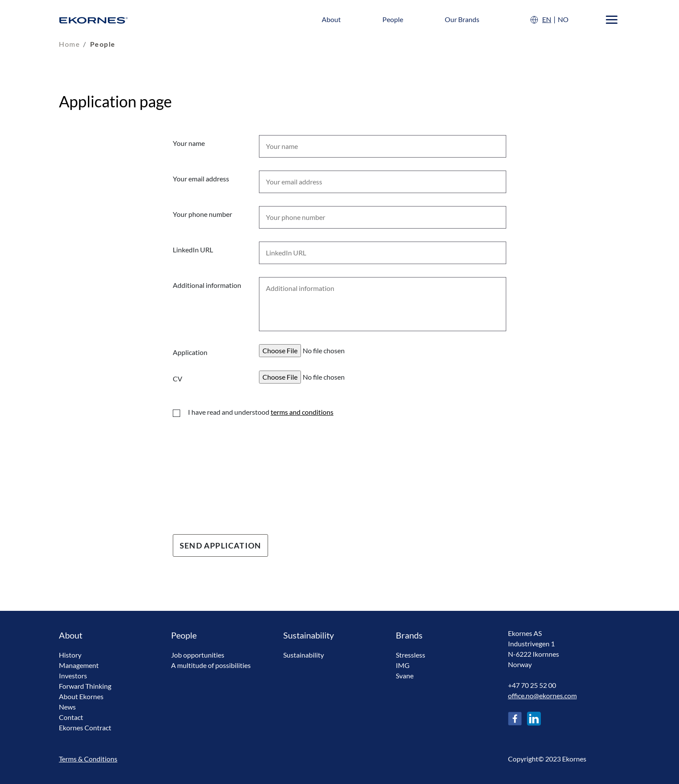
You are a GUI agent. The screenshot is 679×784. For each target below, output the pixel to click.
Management (79, 665)
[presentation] (239, 469)
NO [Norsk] (563, 19)
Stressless (411, 655)
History (70, 655)
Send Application (220, 545)
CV (178, 379)
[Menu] (612, 20)
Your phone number (202, 214)
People (393, 19)
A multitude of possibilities (211, 665)
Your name (189, 143)
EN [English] (547, 19)
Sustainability (304, 655)
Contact (71, 717)
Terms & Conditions (88, 759)
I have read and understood (261, 412)
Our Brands (462, 19)
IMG (403, 665)
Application (190, 352)
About (331, 19)
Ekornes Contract (85, 728)
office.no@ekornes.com (542, 695)
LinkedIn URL (193, 250)
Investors (73, 676)
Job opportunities (198, 655)
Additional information (207, 285)
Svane (405, 676)
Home (69, 44)
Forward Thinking (85, 686)
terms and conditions (302, 412)
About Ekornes (81, 696)
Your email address (201, 179)
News (67, 707)
